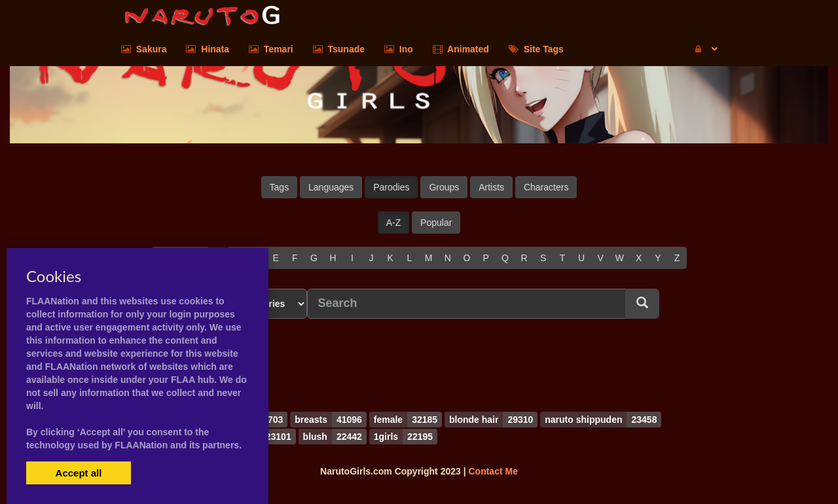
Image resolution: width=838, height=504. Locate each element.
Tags (280, 187)
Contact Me (493, 471)
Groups (444, 187)
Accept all (79, 473)
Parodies (391, 187)
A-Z (394, 223)
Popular (436, 223)
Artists (491, 187)
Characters (546, 187)
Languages (331, 187)
